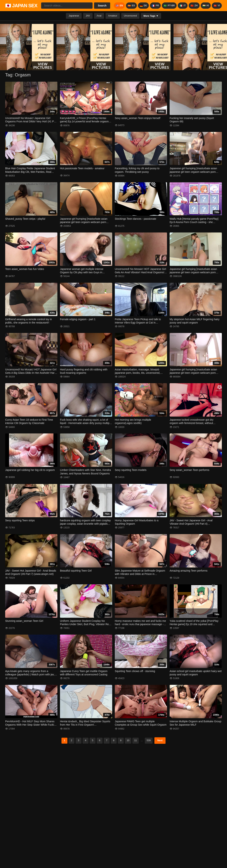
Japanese (74, 16)
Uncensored (130, 16)
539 (149, 740)
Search (102, 6)
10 (128, 740)
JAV (88, 16)
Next (160, 740)
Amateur (113, 16)
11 (136, 740)
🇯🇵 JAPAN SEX (21, 6)
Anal (99, 16)
